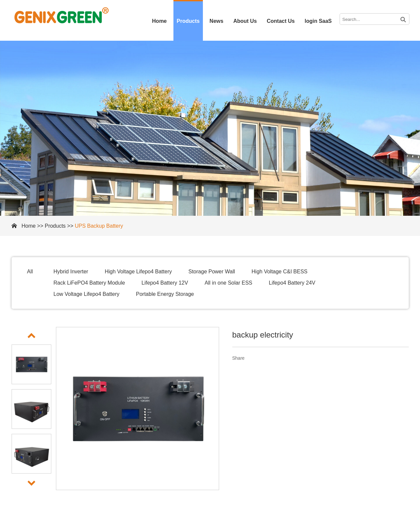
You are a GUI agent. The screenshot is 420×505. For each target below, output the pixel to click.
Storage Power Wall (212, 272)
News (216, 21)
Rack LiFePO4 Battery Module (89, 283)
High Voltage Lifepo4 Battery (138, 272)
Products (188, 21)
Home (159, 21)
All (30, 272)
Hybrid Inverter (71, 272)
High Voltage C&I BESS (280, 272)
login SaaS (318, 21)
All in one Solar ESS (228, 283)
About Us (245, 21)
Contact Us (281, 21)
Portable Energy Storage (165, 294)
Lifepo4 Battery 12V (165, 283)
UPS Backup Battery (99, 226)
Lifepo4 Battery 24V (292, 283)
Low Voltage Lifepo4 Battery (87, 294)
